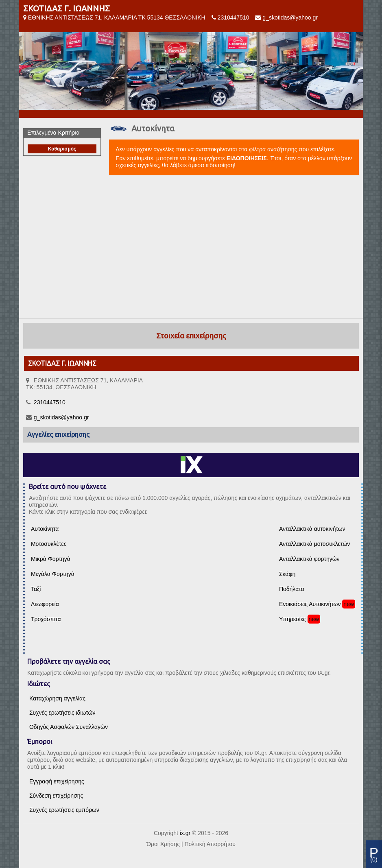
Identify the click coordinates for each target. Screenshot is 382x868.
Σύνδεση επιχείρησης (56, 796)
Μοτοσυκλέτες (49, 544)
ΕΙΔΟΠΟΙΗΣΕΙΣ (247, 158)
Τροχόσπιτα (46, 619)
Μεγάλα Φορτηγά (53, 574)
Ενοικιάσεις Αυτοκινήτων (310, 604)
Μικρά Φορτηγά (51, 559)
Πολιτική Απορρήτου (210, 844)
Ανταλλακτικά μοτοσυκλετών (314, 544)
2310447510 (234, 17)
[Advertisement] (191, 247)
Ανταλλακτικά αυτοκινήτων (312, 529)
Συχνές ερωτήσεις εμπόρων (64, 810)
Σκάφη (287, 574)
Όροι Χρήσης (163, 844)
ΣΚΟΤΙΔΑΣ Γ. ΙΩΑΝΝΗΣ (67, 8)
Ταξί (36, 589)
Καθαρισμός (62, 149)
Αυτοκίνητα (45, 529)
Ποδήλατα (292, 589)
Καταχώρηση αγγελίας (57, 698)
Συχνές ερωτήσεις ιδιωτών (62, 713)
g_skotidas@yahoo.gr (290, 17)
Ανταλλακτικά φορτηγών (309, 559)
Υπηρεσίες (293, 619)
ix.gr (185, 833)
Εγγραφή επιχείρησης (57, 781)
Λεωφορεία (45, 604)
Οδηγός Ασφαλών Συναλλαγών (69, 727)
